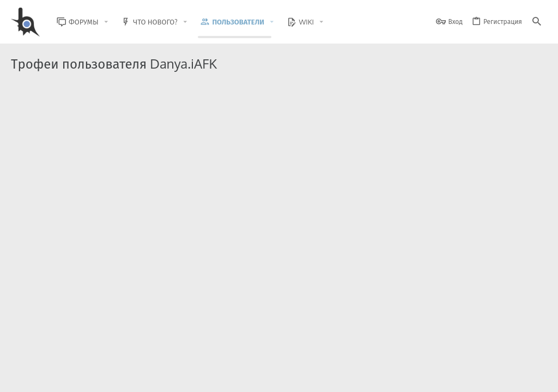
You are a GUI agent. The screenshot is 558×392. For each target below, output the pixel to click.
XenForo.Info (80, 355)
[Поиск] (537, 22)
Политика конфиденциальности (436, 377)
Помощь (504, 377)
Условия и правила (351, 377)
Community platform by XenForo (100, 346)
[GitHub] (535, 351)
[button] (114, 22)
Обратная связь (291, 377)
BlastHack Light (38, 377)
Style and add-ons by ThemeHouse (246, 346)
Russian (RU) (99, 377)
